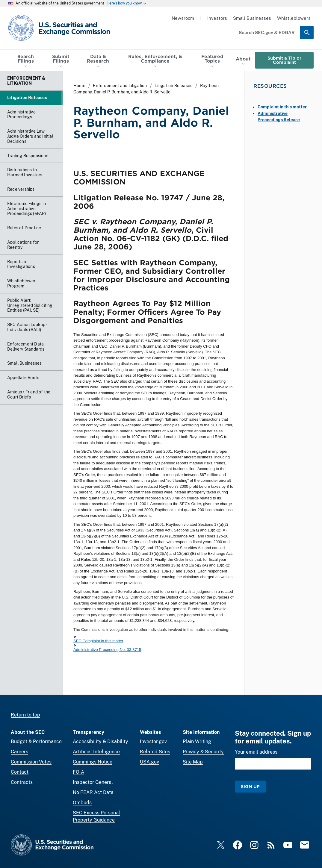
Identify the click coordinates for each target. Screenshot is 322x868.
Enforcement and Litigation (120, 86)
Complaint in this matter (282, 107)
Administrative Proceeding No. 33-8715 (107, 650)
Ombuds (82, 803)
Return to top (25, 715)
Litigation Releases (173, 86)
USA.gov (149, 762)
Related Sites (155, 752)
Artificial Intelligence (96, 752)
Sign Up (250, 786)
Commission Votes (31, 762)
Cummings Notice (93, 762)
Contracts (22, 782)
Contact (20, 772)
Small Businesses (252, 18)
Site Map (193, 762)
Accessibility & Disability (100, 741)
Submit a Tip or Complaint (284, 60)
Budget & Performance (36, 741)
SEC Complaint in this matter (98, 641)
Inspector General (93, 782)
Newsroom (183, 18)
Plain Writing (197, 741)
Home (79, 86)
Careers (19, 752)
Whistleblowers (294, 18)
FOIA (78, 772)
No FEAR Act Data (93, 792)
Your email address (256, 752)
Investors (217, 18)
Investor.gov (153, 741)
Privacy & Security (203, 752)
